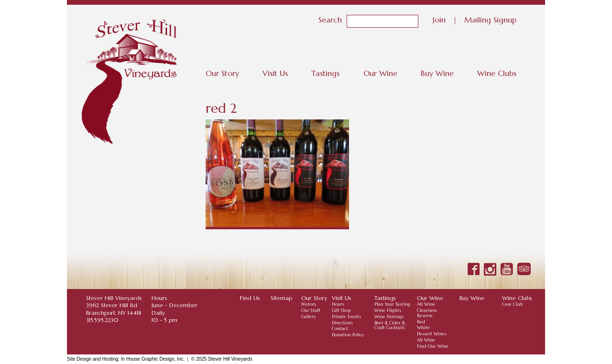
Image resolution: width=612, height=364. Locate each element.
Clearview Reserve (427, 313)
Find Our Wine (433, 346)
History (309, 304)
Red (421, 322)
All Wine (426, 304)
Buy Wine (437, 73)
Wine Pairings (389, 317)
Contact (340, 329)
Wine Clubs (497, 73)
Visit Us (275, 73)
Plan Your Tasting (392, 304)
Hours (338, 304)
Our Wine (380, 73)
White (423, 328)
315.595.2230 (102, 320)
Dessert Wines (432, 334)
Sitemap (281, 298)
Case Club (512, 304)
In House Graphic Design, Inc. (153, 359)
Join (439, 19)
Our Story (222, 73)
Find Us (250, 298)
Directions (342, 323)
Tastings (325, 73)
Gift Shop (341, 310)
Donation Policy (348, 335)
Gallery (309, 317)
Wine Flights (388, 310)
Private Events (346, 317)
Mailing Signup (490, 19)
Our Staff (311, 310)
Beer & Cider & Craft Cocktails (390, 326)
